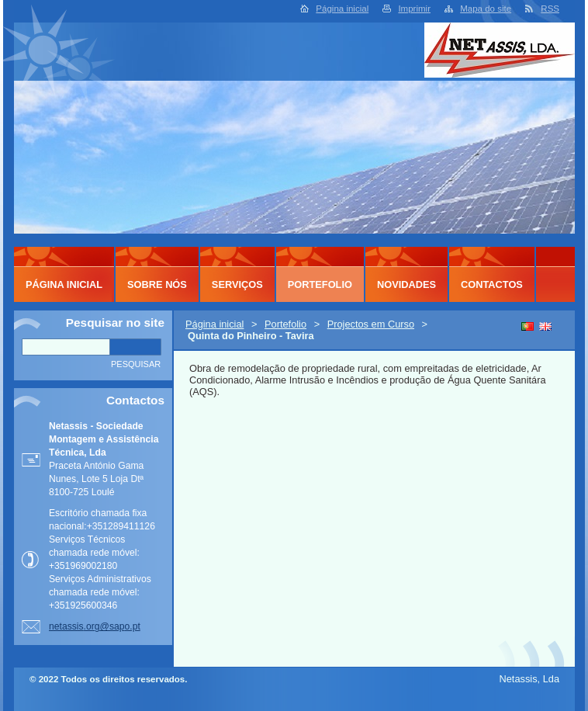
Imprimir (414, 9)
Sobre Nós (157, 284)
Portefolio (285, 324)
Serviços (237, 284)
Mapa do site (486, 9)
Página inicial (342, 9)
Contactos (492, 284)
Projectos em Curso (371, 324)
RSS (550, 9)
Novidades (406, 284)
